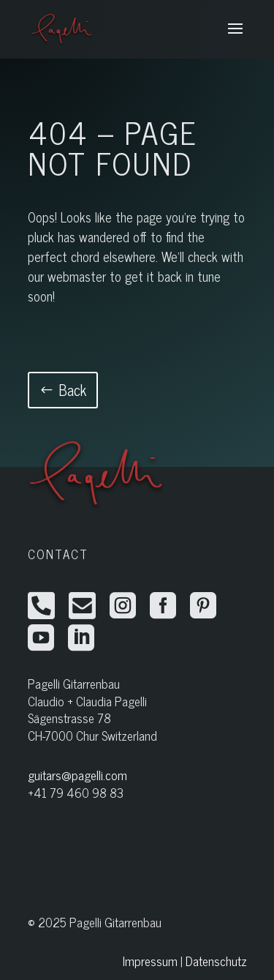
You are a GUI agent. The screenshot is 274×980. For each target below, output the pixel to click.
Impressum (150, 961)
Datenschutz (216, 961)
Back (72, 390)
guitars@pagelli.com (77, 775)
